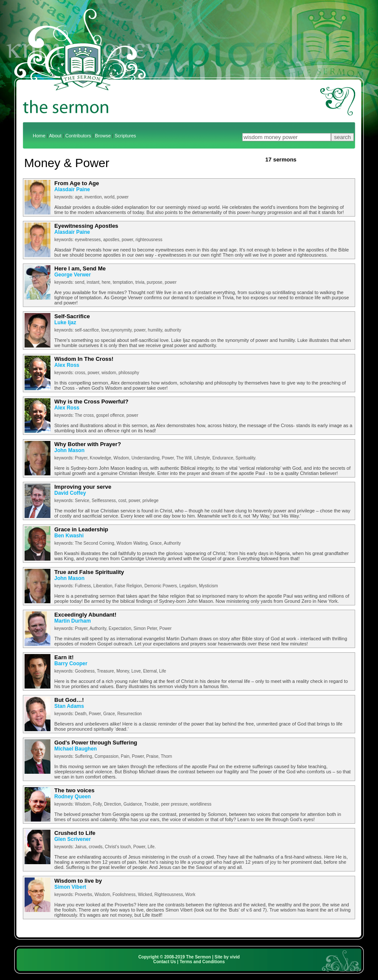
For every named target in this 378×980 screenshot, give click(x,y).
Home (39, 136)
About (55, 136)
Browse (103, 136)
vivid (235, 957)
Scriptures (125, 136)
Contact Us (165, 962)
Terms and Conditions (202, 962)
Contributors (78, 136)
